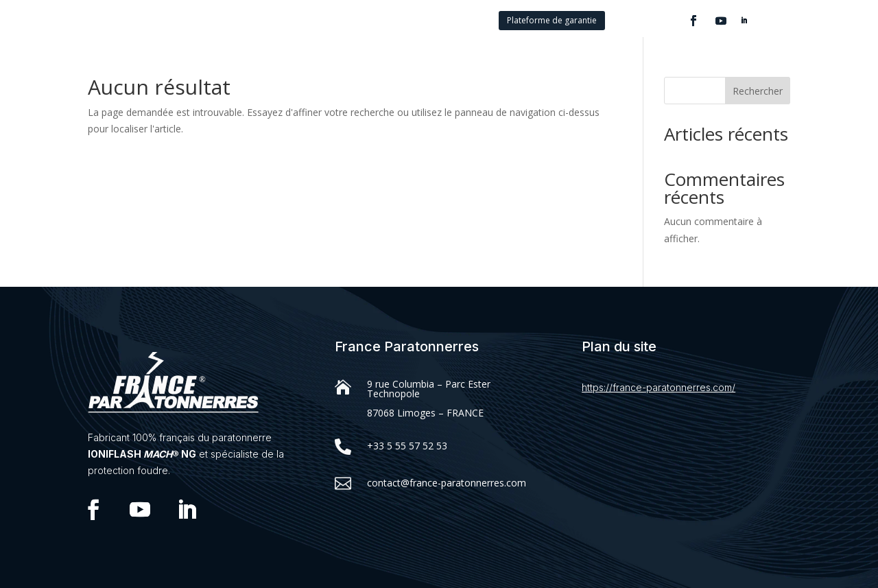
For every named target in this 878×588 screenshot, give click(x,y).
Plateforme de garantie (552, 20)
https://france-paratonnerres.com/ (658, 387)
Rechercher (758, 91)
